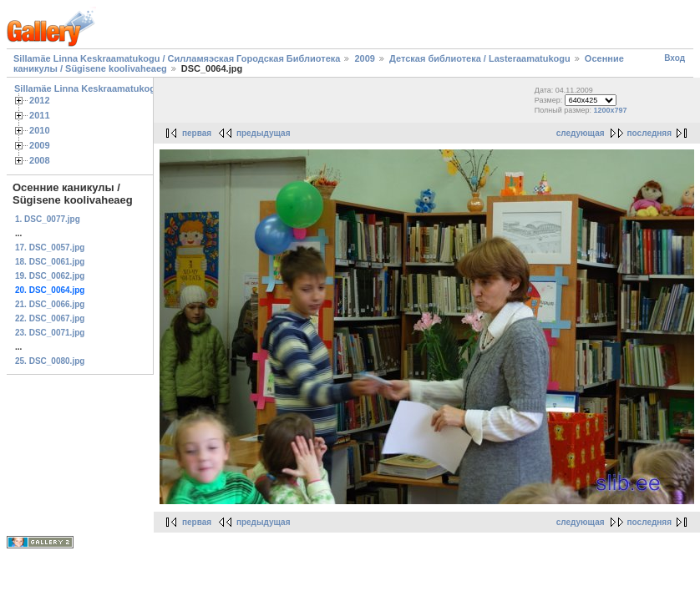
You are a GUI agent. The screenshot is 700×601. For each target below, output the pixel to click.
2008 (40, 160)
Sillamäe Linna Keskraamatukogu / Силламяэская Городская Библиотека (177, 58)
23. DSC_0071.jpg (50, 333)
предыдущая (264, 133)
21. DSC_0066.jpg (50, 304)
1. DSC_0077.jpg (48, 219)
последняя (649, 133)
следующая (581, 133)
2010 (40, 130)
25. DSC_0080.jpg (50, 361)
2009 (364, 58)
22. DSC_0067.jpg (50, 318)
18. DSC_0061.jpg (50, 262)
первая (197, 133)
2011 (40, 115)
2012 (40, 100)
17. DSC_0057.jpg (50, 247)
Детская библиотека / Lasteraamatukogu (480, 58)
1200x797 (611, 110)
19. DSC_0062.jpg (50, 276)
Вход (675, 58)
